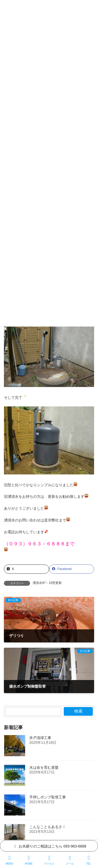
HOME (29, 860)
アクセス (49, 860)
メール (70, 860)
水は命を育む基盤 (44, 768)
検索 (78, 711)
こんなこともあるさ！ (48, 827)
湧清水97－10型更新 (47, 583)
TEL (89, 860)
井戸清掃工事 (40, 738)
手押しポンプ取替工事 (48, 797)
